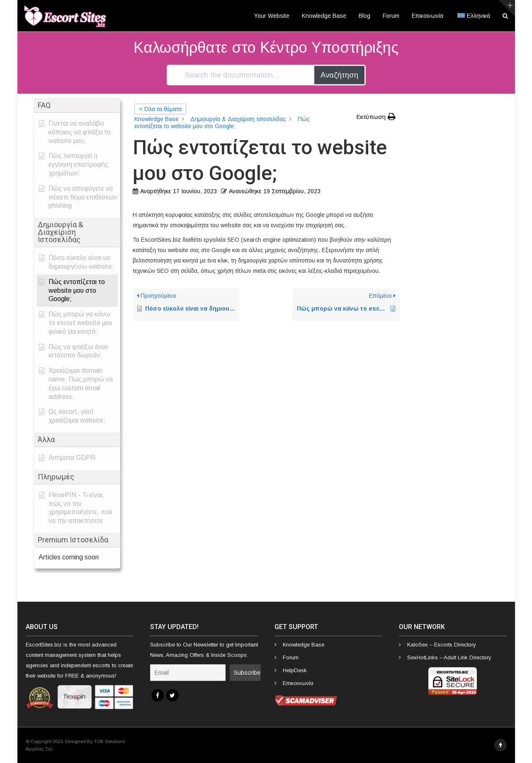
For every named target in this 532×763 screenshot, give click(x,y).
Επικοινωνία (428, 16)
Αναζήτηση (339, 75)
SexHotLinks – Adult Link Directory (449, 657)
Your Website (272, 16)
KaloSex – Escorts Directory (442, 645)
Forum (391, 16)
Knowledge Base (324, 16)
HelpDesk (295, 670)
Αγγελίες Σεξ (39, 749)
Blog (364, 16)
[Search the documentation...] (240, 75)
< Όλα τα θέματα (160, 109)
